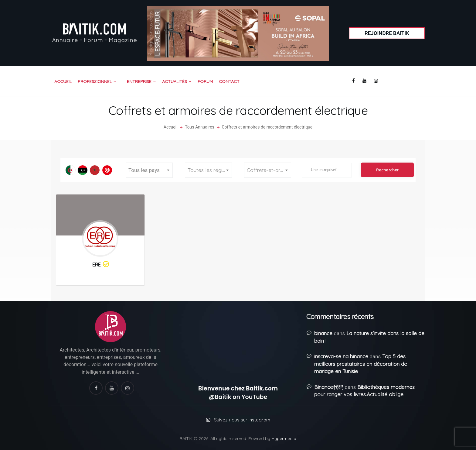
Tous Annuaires (200, 127)
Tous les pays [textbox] (144, 170)
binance (323, 333)
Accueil (171, 127)
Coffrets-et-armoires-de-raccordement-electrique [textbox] (269, 170)
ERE (101, 265)
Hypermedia (284, 438)
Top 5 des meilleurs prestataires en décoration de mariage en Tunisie (361, 364)
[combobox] (149, 170)
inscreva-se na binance (341, 356)
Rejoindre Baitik (387, 33)
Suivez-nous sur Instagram (242, 420)
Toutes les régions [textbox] (209, 170)
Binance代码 (329, 387)
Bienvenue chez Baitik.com (238, 388)
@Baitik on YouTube (238, 397)
